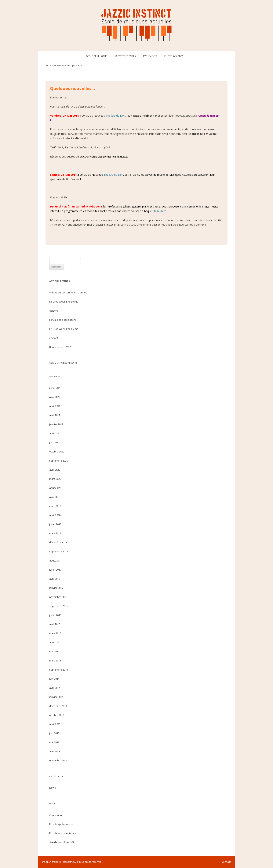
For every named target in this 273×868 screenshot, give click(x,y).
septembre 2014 (59, 670)
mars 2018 (55, 533)
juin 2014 (54, 679)
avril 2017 (55, 579)
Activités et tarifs (125, 56)
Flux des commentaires (63, 833)
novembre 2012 (58, 760)
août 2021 (55, 433)
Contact (226, 862)
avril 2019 (55, 497)
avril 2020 (55, 470)
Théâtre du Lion (116, 116)
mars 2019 (55, 506)
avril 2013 (55, 751)
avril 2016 (55, 624)
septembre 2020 (59, 461)
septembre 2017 (59, 551)
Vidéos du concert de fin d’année (68, 292)
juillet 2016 (55, 615)
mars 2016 (55, 633)
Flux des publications (61, 824)
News (53, 788)
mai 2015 (54, 651)
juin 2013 (54, 733)
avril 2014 (55, 688)
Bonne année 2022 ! (61, 347)
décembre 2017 (58, 542)
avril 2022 (55, 415)
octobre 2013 (57, 715)
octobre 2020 (57, 452)
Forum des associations (63, 320)
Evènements (150, 56)
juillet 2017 (55, 570)
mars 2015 (55, 661)
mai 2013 (54, 742)
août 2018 (55, 515)
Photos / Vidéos (174, 56)
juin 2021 (54, 442)
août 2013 (55, 724)
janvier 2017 (56, 588)
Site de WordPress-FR (62, 842)
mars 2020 (55, 479)
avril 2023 (55, 397)
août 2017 (55, 561)
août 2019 (55, 488)
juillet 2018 (55, 524)
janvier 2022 (56, 424)
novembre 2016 (58, 597)
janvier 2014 (56, 697)
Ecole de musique (96, 56)
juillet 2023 (55, 388)
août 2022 (55, 406)
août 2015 (55, 642)
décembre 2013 (58, 706)
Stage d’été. (160, 211)
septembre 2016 (59, 606)
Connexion (56, 815)
